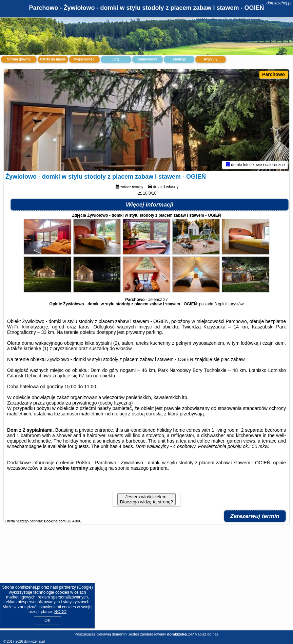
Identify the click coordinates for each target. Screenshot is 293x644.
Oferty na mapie (53, 59)
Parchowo (274, 74)
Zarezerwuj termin (255, 516)
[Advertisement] (146, 581)
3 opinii (221, 304)
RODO (60, 612)
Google (85, 587)
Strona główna (19, 59)
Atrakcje (179, 59)
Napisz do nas (207, 634)
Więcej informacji (150, 205)
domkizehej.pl (279, 3)
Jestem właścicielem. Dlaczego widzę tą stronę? (146, 499)
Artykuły (211, 59)
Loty (116, 59)
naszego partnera (149, 468)
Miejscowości (84, 59)
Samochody (148, 59)
